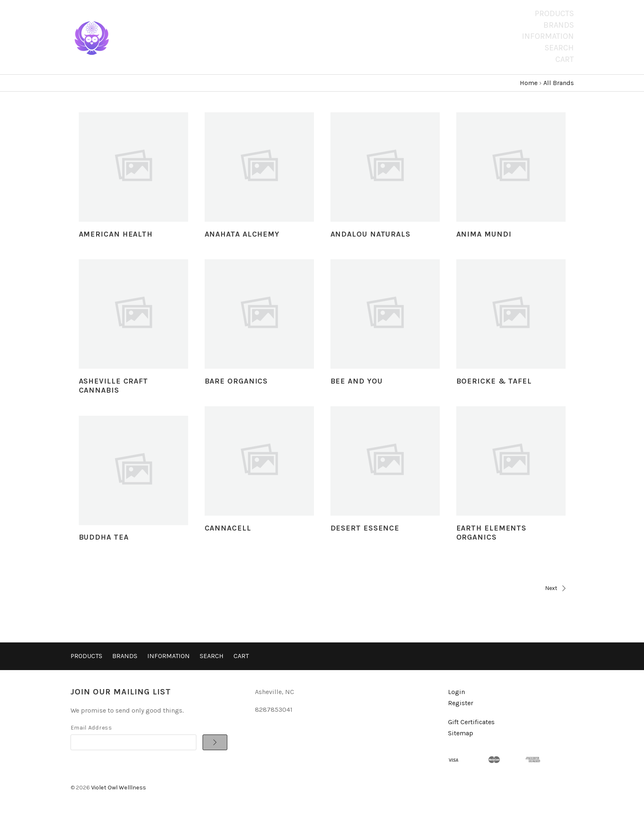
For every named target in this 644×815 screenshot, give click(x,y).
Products (554, 13)
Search (559, 48)
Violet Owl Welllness (119, 788)
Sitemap (461, 733)
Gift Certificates (471, 722)
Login (456, 692)
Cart (565, 59)
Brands (559, 25)
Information (548, 36)
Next (446, 588)
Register (461, 703)
